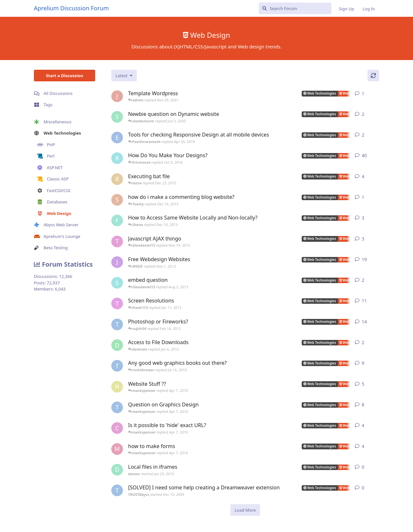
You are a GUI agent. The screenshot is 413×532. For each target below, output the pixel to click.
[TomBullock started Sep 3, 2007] (117, 303)
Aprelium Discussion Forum (71, 8)
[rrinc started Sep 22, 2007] (117, 158)
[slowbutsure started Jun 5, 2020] (117, 117)
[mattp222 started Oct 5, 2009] (117, 449)
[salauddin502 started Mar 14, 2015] (117, 200)
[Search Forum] (295, 8)
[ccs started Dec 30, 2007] (117, 428)
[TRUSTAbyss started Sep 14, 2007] (117, 407)
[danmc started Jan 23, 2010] (117, 470)
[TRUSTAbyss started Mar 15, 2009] (117, 366)
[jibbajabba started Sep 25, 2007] (117, 262)
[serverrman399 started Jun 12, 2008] (117, 283)
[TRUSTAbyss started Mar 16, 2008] (117, 324)
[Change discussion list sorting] (124, 76)
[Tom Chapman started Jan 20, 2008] (117, 241)
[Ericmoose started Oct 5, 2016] (117, 138)
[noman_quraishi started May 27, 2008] (117, 387)
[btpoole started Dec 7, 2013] (117, 179)
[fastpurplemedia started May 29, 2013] (117, 220)
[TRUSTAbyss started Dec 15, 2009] (117, 490)
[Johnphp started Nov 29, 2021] (117, 96)
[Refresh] (373, 76)
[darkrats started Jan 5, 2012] (117, 345)
